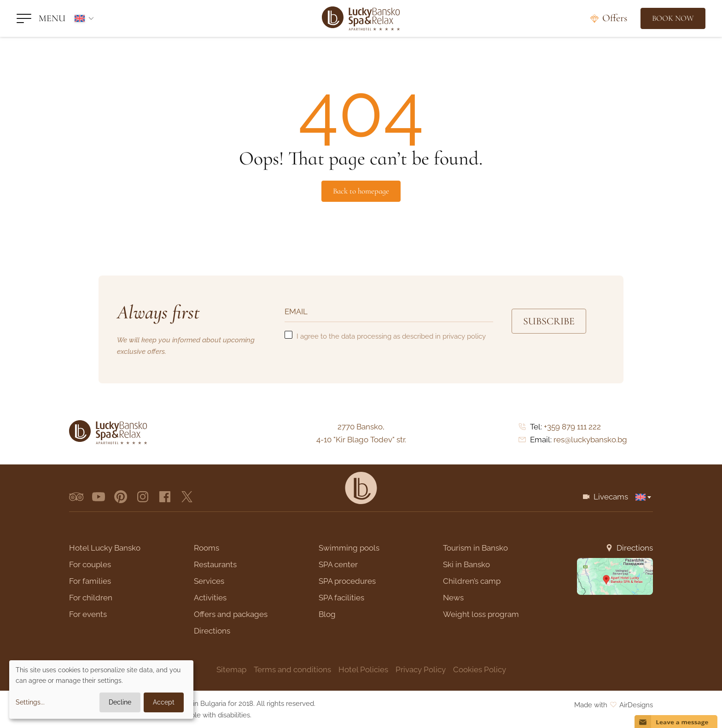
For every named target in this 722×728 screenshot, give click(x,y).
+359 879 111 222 (572, 427)
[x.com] (187, 497)
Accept (164, 702)
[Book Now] (673, 18)
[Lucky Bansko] (361, 18)
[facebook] (165, 497)
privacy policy (464, 336)
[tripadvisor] (76, 497)
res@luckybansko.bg (590, 440)
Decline (120, 702)
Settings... (30, 702)
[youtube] (99, 497)
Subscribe (549, 321)
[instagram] (143, 497)
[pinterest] (121, 497)
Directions (635, 548)
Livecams (611, 497)
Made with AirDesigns (614, 705)
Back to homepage (361, 191)
